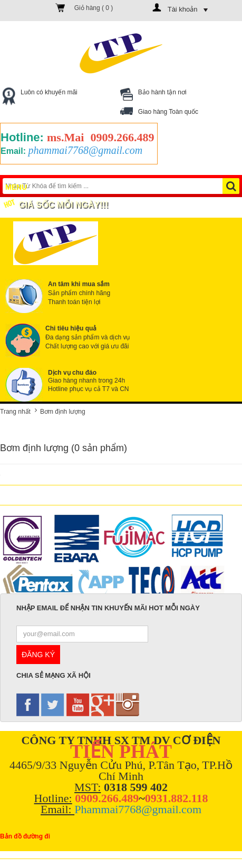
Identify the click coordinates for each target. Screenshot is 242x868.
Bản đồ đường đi (25, 836)
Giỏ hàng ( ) (94, 8)
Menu (24, 186)
